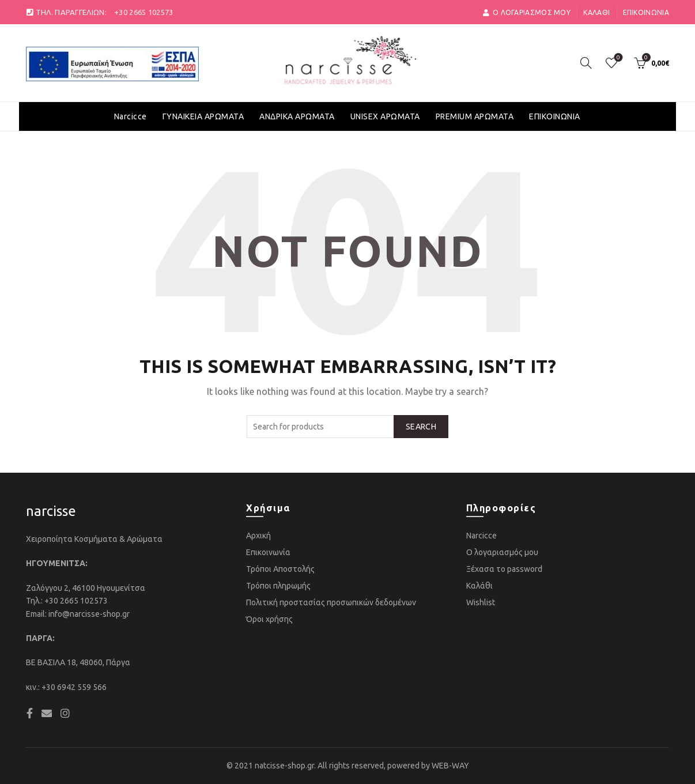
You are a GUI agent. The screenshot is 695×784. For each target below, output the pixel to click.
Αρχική (258, 536)
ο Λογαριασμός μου (526, 12)
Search (421, 427)
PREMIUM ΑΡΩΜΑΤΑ (475, 116)
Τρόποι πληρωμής (278, 586)
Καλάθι (596, 12)
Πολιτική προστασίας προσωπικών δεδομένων (331, 602)
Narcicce (131, 116)
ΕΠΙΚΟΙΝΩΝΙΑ (555, 116)
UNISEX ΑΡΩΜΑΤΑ (385, 116)
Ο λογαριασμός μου (502, 552)
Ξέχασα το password (504, 569)
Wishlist (481, 602)
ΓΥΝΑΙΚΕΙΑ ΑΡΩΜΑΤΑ (203, 116)
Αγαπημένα (617, 58)
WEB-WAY (450, 766)
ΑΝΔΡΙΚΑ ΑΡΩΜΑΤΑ (297, 116)
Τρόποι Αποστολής (280, 569)
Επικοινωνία (646, 12)
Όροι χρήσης (269, 619)
